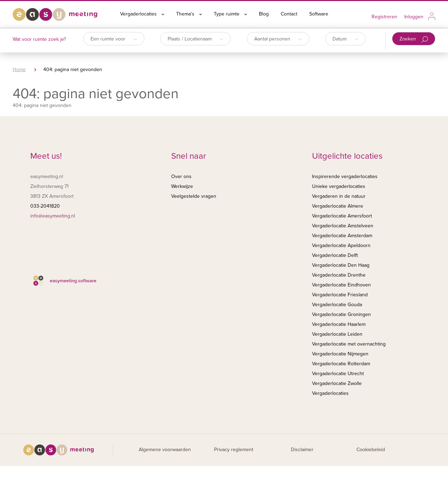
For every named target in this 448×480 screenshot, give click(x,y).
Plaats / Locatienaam (195, 39)
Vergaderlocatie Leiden (337, 334)
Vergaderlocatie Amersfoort (342, 216)
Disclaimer (302, 450)
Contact (289, 14)
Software (319, 14)
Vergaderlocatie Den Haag (341, 265)
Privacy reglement (234, 450)
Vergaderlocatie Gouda (337, 305)
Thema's (189, 14)
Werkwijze (182, 186)
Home (19, 70)
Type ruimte (230, 14)
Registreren (384, 17)
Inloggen (414, 17)
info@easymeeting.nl (53, 216)
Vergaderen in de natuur (339, 196)
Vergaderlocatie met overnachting (349, 344)
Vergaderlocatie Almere (338, 206)
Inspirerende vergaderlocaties (345, 176)
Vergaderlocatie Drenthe (339, 275)
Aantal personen (278, 39)
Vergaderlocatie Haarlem (339, 324)
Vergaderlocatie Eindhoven (341, 285)
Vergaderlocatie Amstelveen (343, 226)
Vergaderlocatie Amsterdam (342, 236)
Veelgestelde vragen (194, 196)
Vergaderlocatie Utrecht (338, 374)
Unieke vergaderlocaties (339, 186)
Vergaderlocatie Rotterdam (341, 364)
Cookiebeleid (371, 450)
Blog (264, 14)
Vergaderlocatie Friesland (340, 295)
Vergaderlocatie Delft (335, 255)
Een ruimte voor (114, 39)
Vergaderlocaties (142, 14)
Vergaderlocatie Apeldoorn (341, 245)
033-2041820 (45, 206)
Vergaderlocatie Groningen (341, 314)
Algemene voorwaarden (165, 450)
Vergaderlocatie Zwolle (337, 383)
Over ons (181, 176)
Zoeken (414, 39)
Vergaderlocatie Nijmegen (340, 354)
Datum (345, 39)
